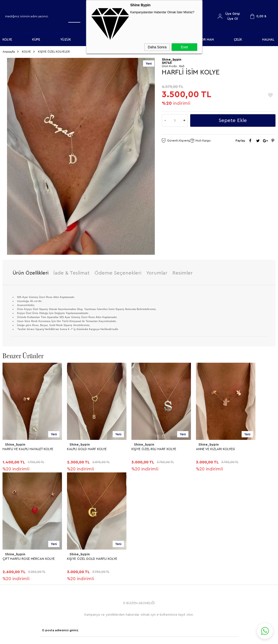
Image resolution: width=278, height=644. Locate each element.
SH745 (167, 61)
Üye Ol (233, 19)
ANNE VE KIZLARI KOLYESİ (215, 447)
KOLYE (7, 39)
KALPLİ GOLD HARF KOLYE (87, 447)
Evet (184, 47)
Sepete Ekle (233, 119)
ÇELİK (238, 39)
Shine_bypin (15, 443)
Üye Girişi (233, 14)
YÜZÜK (66, 39)
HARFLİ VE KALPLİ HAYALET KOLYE (28, 447)
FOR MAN (206, 39)
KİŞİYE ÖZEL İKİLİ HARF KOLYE (154, 447)
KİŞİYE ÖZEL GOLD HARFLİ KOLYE (28, 557)
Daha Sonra (157, 47)
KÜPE (36, 39)
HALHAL (268, 39)
